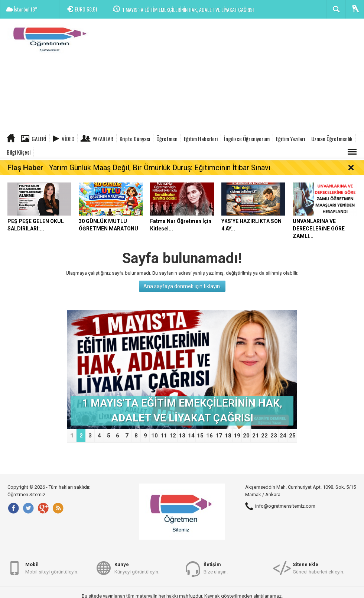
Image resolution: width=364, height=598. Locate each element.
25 (292, 436)
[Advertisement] (229, 76)
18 (228, 436)
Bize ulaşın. (216, 568)
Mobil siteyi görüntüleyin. (52, 568)
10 (155, 436)
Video (68, 139)
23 (274, 436)
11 (164, 436)
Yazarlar (103, 139)
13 (182, 436)
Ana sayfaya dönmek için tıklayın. (182, 286)
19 (237, 436)
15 (200, 436)
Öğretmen (167, 139)
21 (256, 436)
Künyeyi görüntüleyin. (137, 568)
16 (209, 436)
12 (173, 436)
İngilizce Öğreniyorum (247, 139)
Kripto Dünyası (135, 139)
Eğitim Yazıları (290, 139)
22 (264, 436)
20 (246, 436)
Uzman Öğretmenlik (332, 139)
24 (283, 436)
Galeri (39, 139)
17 (219, 436)
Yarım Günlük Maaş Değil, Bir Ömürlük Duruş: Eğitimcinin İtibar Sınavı (160, 168)
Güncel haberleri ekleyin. (318, 568)
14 (191, 436)
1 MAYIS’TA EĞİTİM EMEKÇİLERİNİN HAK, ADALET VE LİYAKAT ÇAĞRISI (188, 9)
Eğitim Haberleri (201, 139)
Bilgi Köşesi (19, 152)
